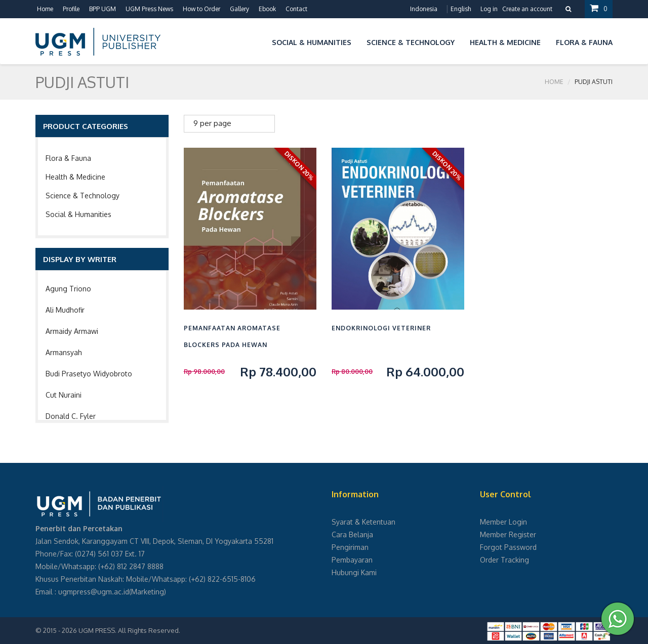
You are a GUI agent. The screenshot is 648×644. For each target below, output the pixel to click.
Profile (71, 9)
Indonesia (424, 9)
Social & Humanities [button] (312, 42)
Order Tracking (504, 560)
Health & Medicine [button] (505, 42)
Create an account (527, 9)
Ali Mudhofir (65, 310)
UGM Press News (149, 9)
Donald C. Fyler (71, 416)
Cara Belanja (352, 534)
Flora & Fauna (68, 158)
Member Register (508, 534)
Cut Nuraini (64, 395)
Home (45, 9)
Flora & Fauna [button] (584, 42)
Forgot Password (508, 547)
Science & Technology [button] (411, 42)
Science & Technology (83, 196)
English (461, 9)
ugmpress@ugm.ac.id (94, 592)
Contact (296, 9)
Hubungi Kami (354, 572)
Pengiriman (350, 547)
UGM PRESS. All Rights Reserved (129, 630)
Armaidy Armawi (72, 331)
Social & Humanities (78, 214)
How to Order (201, 9)
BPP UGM (103, 9)
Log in (489, 9)
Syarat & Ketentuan (363, 522)
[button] (257, 41)
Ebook (267, 9)
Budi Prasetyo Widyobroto (89, 374)
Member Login (503, 522)
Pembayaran (352, 560)
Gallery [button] (239, 9)
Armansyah (64, 352)
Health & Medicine (75, 177)
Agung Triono (68, 289)
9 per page (212, 123)
